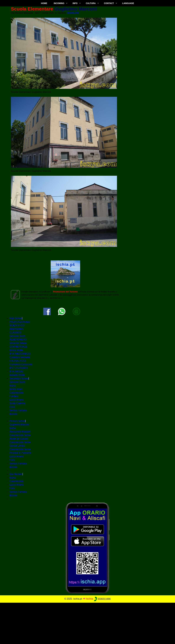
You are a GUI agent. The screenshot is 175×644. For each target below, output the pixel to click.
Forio (12, 460)
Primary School (17, 421)
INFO (75, 3)
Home (44, 3)
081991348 (73, 13)
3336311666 (102, 599)
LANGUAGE (128, 3)
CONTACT (109, 3)
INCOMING (59, 3)
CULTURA (91, 3)
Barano (13, 414)
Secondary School (19, 379)
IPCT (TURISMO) (19, 368)
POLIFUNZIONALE (20, 322)
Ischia (13, 478)
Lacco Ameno (17, 485)
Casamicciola (16, 481)
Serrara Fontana (18, 410)
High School (16, 318)
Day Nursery (16, 474)
